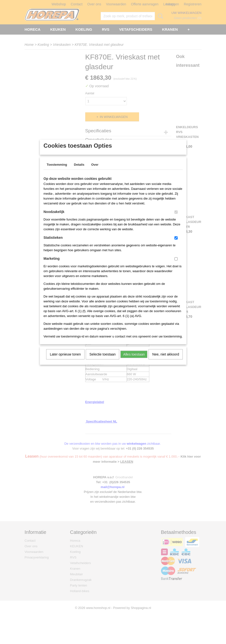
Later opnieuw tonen (65, 361)
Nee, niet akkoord (166, 361)
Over (95, 171)
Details (79, 171)
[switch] (176, 218)
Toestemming (57, 171)
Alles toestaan (134, 361)
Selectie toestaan (102, 361)
